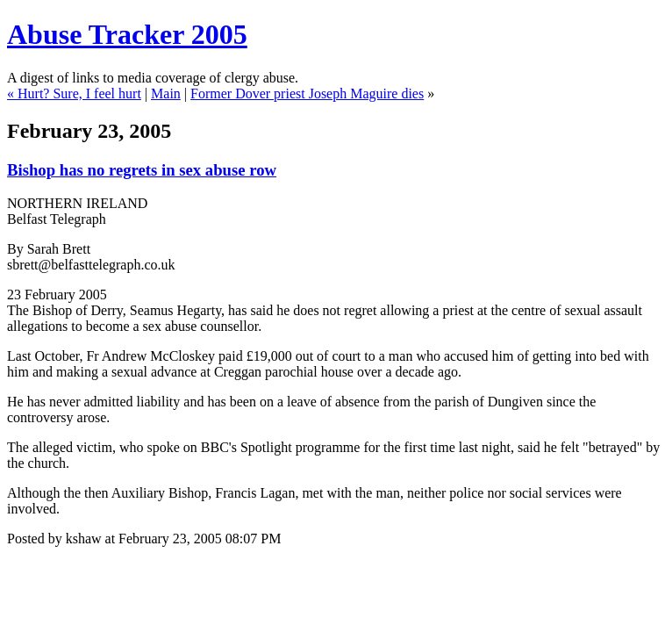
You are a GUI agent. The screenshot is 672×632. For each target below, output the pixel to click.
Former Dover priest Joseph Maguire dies (307, 93)
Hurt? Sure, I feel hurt (79, 93)
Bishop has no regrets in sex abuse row (142, 170)
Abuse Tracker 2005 (127, 34)
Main (166, 93)
